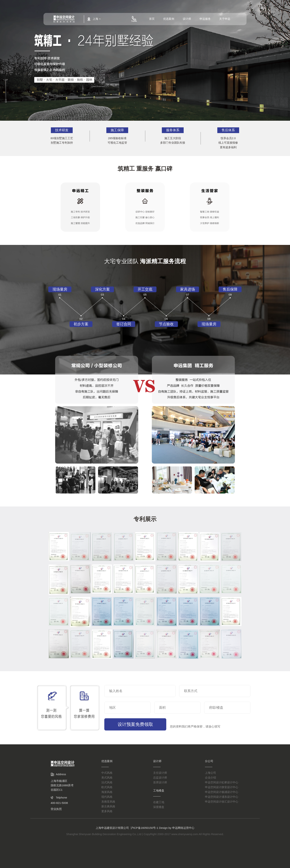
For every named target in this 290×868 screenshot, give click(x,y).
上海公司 (210, 773)
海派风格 (107, 792)
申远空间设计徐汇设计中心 (222, 802)
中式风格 (107, 773)
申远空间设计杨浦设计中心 (222, 792)
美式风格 (107, 778)
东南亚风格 (108, 802)
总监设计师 (160, 778)
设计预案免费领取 (133, 724)
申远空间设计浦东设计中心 (222, 797)
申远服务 (205, 20)
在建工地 (159, 802)
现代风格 (107, 797)
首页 (152, 20)
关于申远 (225, 20)
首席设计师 (160, 782)
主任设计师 (160, 773)
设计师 (187, 20)
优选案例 (169, 20)
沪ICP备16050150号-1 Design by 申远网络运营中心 (162, 828)
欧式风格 (107, 787)
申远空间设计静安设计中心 (222, 787)
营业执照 (56, 809)
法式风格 (107, 782)
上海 (95, 19)
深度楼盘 (159, 807)
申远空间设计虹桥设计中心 (222, 782)
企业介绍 (210, 778)
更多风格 (107, 811)
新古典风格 (108, 806)
